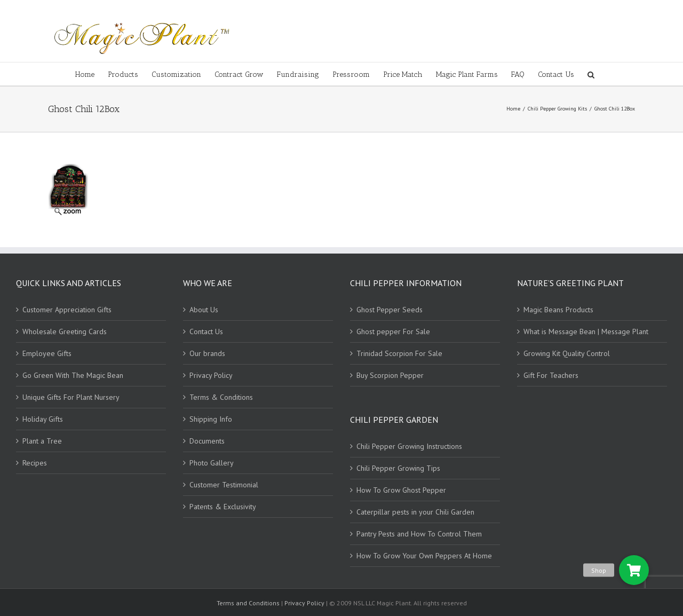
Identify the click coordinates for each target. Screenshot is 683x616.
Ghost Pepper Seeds (390, 310)
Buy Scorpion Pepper (390, 375)
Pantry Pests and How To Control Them (419, 534)
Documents (207, 441)
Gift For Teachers (551, 375)
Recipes (35, 463)
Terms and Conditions (249, 603)
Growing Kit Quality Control (567, 353)
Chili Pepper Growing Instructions (409, 446)
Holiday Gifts (43, 419)
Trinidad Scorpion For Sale (399, 353)
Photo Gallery (212, 463)
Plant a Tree (42, 441)
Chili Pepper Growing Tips (398, 468)
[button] (634, 570)
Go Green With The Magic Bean (73, 375)
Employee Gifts (47, 353)
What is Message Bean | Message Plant (586, 331)
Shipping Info (211, 419)
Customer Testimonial (224, 485)
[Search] (591, 74)
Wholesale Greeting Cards (65, 331)
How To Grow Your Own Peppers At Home (424, 556)
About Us (204, 310)
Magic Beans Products (558, 310)
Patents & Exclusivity (223, 507)
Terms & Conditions (221, 397)
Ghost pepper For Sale (393, 331)
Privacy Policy (211, 375)
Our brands (207, 353)
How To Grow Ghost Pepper (401, 490)
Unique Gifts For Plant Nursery (71, 397)
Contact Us (206, 331)
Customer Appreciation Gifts (67, 310)
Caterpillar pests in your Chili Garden (415, 512)
